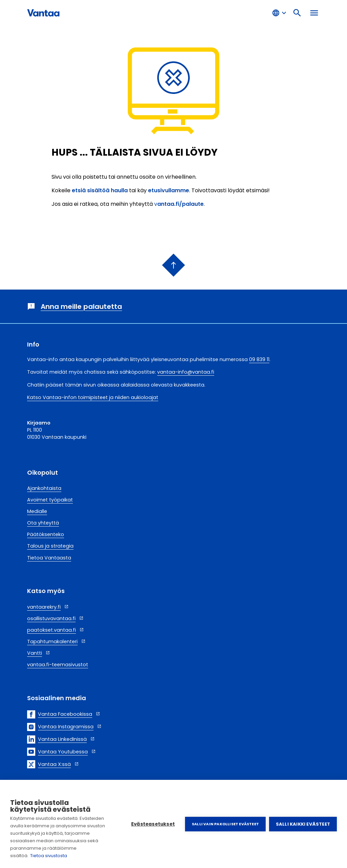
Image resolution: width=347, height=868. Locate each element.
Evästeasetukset (153, 824)
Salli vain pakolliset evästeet (225, 824)
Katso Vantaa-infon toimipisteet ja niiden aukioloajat (93, 397)
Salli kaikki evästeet (303, 824)
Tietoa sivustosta (49, 856)
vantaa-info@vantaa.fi (186, 372)
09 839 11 (259, 359)
